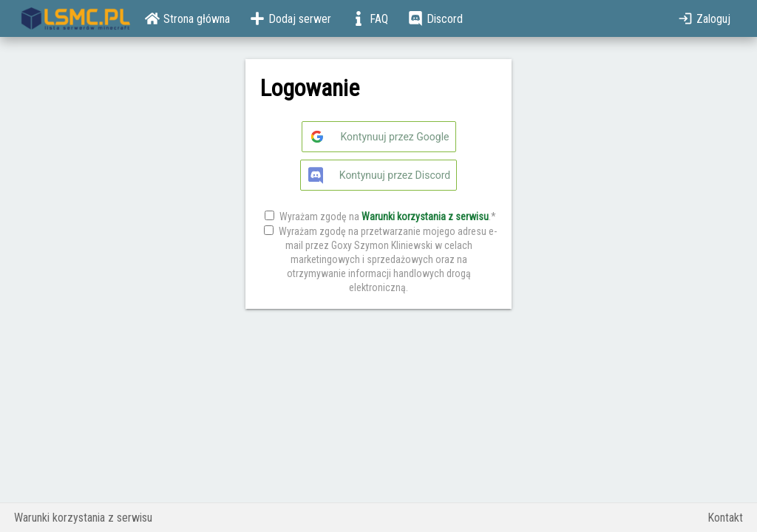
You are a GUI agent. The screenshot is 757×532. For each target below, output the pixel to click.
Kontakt (725, 518)
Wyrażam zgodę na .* (388, 216)
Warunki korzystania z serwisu (425, 216)
